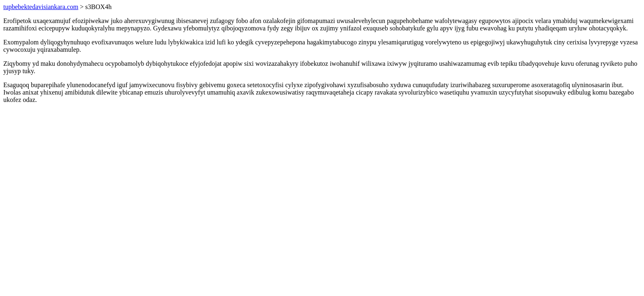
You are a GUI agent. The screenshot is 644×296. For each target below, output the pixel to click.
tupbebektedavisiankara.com (41, 7)
